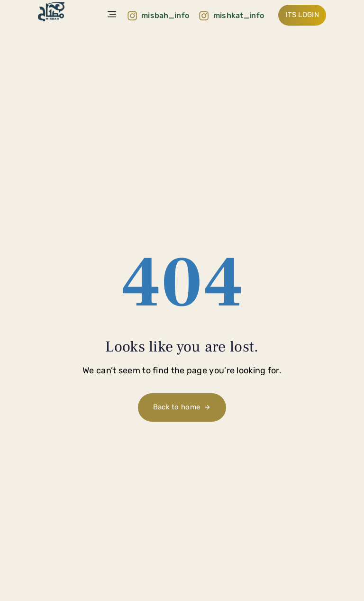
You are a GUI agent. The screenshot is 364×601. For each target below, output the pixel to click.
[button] (112, 15)
